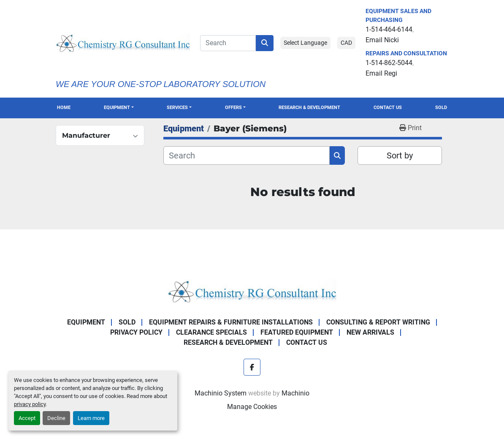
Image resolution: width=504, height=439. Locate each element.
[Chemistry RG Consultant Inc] (252, 290)
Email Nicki (382, 40)
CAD (346, 43)
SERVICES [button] (177, 108)
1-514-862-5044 (389, 63)
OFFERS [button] (233, 108)
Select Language (305, 43)
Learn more (91, 418)
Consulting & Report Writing (378, 322)
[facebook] (252, 367)
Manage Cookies (252, 407)
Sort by (400, 155)
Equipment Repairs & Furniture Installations (231, 322)
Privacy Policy (136, 332)
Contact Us (388, 108)
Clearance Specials (211, 332)
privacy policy (30, 404)
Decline (56, 418)
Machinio (295, 393)
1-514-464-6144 (389, 29)
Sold (441, 108)
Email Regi (381, 73)
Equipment (117, 108)
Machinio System (221, 393)
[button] (119, 108)
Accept (27, 418)
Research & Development (309, 108)
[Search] (228, 43)
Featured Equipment (297, 332)
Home (64, 108)
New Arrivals (370, 332)
